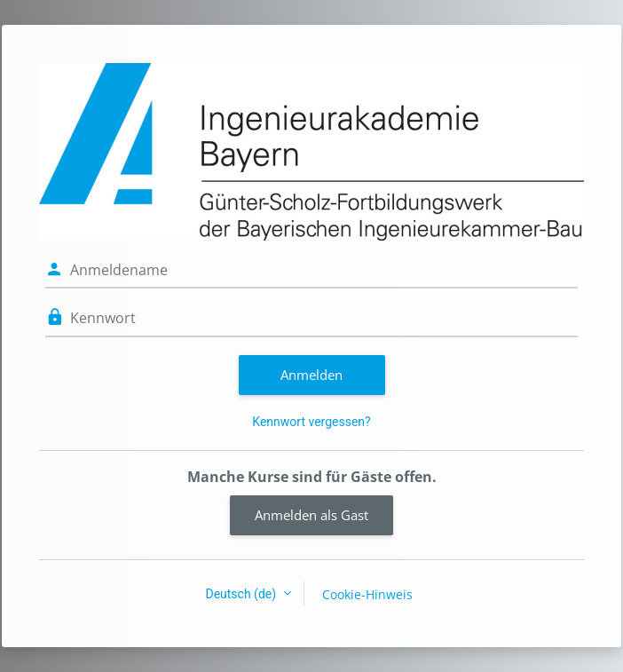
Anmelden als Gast (311, 515)
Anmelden (311, 375)
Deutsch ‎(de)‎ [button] (242, 594)
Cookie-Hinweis (367, 594)
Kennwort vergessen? (311, 422)
